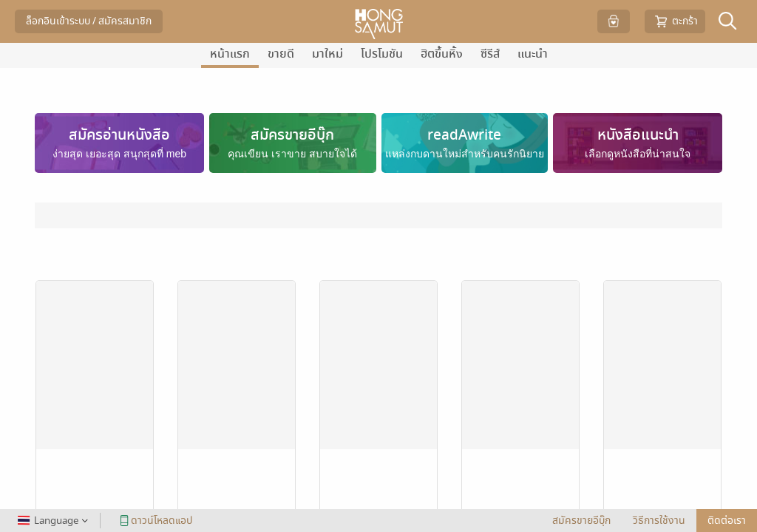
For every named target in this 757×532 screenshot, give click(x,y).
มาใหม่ (327, 54)
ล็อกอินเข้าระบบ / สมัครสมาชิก (89, 21)
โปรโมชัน (382, 54)
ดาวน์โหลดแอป (154, 521)
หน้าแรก (230, 54)
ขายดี (281, 54)
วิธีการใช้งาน (659, 521)
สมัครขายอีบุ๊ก (581, 521)
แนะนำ (533, 54)
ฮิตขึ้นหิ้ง (442, 54)
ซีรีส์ (490, 54)
